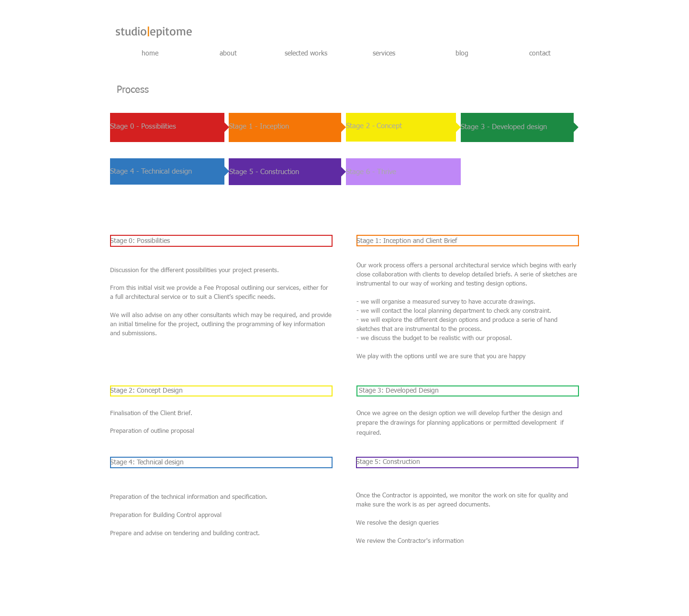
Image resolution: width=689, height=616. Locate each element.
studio (131, 31)
